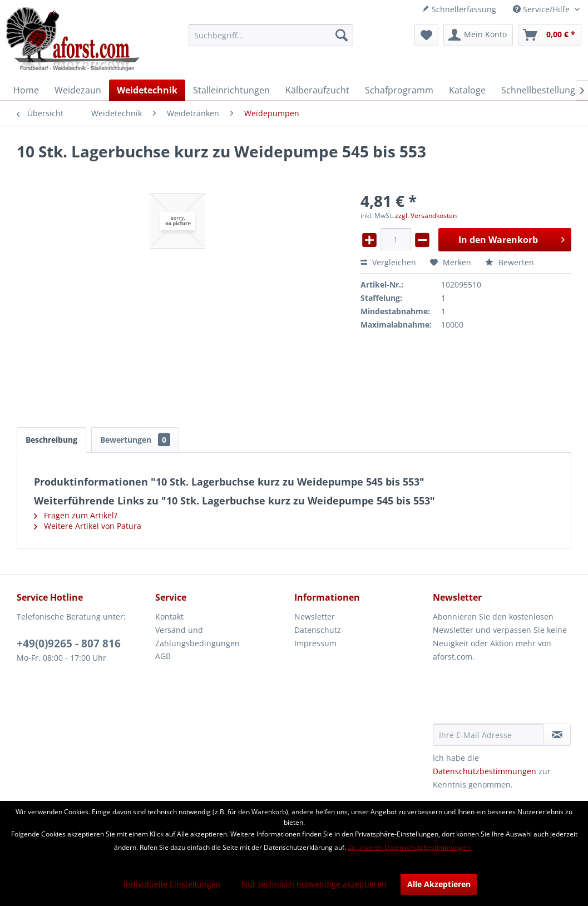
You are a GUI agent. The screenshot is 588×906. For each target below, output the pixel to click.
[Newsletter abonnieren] (557, 735)
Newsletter (315, 617)
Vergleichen (388, 262)
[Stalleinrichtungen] (231, 90)
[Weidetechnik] (147, 90)
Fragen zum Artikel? (76, 515)
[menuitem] (271, 35)
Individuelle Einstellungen (172, 884)
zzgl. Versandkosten (426, 216)
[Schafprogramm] (399, 90)
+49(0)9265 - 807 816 (69, 643)
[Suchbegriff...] (271, 35)
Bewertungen (135, 440)
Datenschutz (318, 630)
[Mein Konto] (478, 35)
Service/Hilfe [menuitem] (542, 9)
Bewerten (510, 262)
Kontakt (169, 617)
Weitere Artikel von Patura (88, 526)
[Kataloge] (467, 90)
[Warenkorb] (550, 35)
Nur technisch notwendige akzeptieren (314, 884)
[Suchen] (342, 35)
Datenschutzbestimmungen (485, 771)
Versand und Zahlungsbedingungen (197, 637)
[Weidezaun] (78, 90)
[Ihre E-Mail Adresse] (488, 735)
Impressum (315, 643)
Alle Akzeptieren (439, 884)
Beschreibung (51, 440)
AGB (163, 656)
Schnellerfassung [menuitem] (459, 9)
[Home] (26, 90)
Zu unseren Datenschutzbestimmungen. (410, 847)
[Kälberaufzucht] (317, 90)
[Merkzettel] (426, 35)
